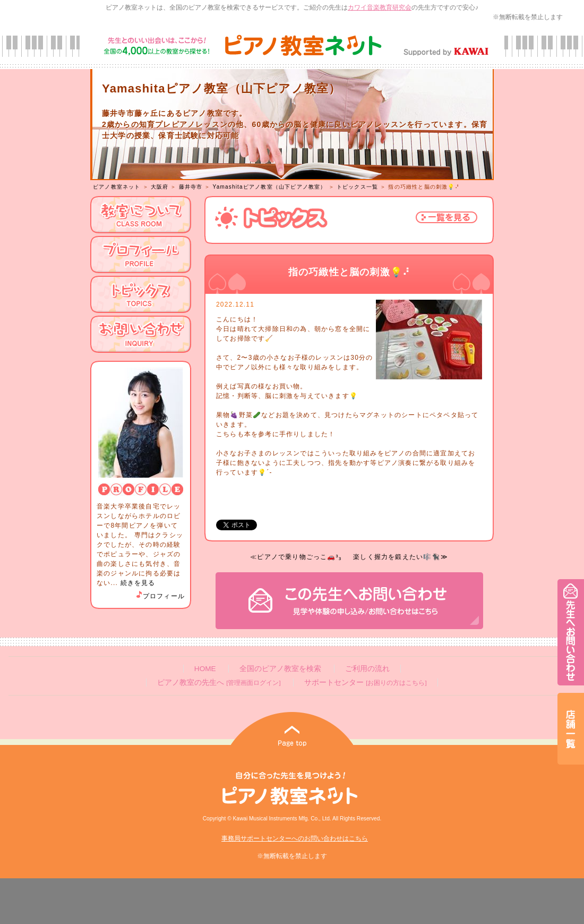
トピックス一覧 (357, 187)
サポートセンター (365, 683)
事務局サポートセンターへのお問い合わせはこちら (295, 838)
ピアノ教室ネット (117, 187)
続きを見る (138, 583)
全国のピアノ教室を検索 (280, 669)
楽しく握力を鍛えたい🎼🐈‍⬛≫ (401, 557)
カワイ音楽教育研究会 (380, 7)
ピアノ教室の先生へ (219, 683)
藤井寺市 (191, 187)
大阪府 (160, 187)
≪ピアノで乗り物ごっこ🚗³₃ (296, 557)
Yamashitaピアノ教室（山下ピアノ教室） (270, 187)
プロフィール (160, 596)
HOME (205, 669)
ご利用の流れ (367, 669)
